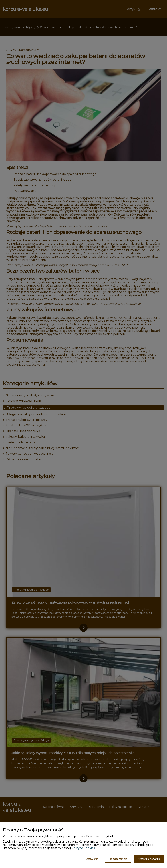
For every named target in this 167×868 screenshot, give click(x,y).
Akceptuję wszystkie (149, 859)
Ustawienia (92, 859)
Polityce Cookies (83, 848)
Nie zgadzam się (118, 859)
